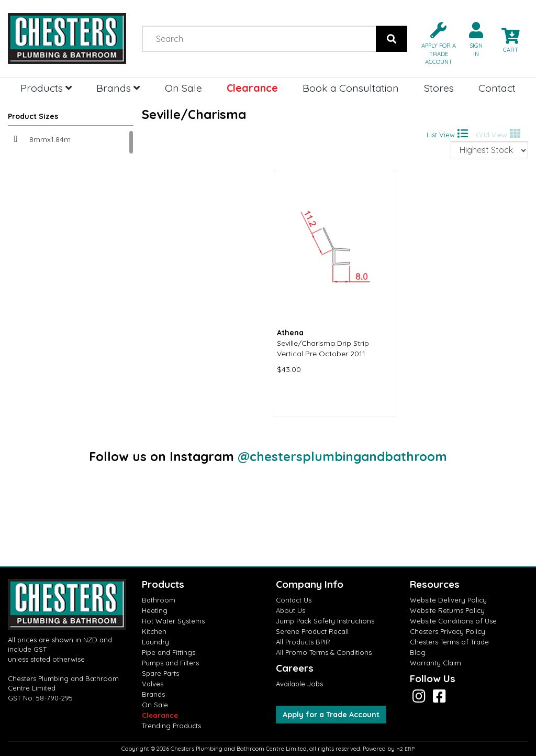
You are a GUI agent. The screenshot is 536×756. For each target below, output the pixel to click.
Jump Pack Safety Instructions (325, 621)
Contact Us (294, 600)
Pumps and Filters (170, 663)
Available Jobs (299, 684)
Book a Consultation (351, 88)
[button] (434, 43)
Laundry (155, 642)
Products (46, 88)
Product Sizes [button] (33, 116)
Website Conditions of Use (453, 621)
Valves (153, 684)
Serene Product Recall (312, 631)
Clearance (252, 88)
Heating (155, 610)
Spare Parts (160, 673)
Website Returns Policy (447, 610)
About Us (291, 610)
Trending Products (171, 726)
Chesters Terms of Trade (449, 642)
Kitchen (154, 631)
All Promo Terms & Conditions (324, 652)
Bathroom (159, 600)
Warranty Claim (435, 663)
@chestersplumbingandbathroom (342, 456)
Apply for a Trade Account (331, 715)
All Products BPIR (303, 642)
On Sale (183, 88)
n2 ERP (405, 749)
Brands (118, 88)
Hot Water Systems (173, 621)
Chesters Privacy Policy (448, 631)
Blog (418, 652)
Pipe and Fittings (169, 652)
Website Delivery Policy (448, 600)
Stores (439, 88)
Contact (497, 88)
